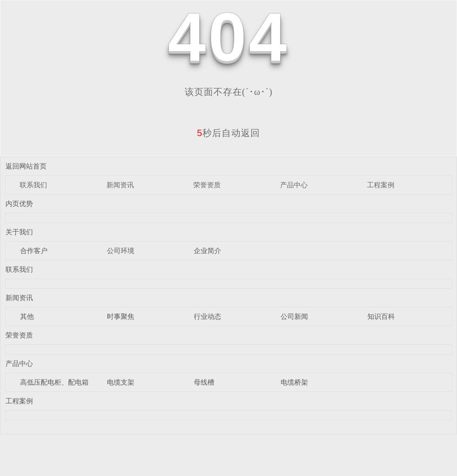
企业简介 (207, 251)
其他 (27, 316)
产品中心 (294, 185)
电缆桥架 (294, 382)
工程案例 (381, 185)
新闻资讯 (120, 185)
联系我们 (33, 185)
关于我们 (19, 232)
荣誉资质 (207, 185)
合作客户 (34, 251)
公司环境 (121, 251)
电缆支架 (121, 382)
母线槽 (204, 382)
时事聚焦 (121, 316)
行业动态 (207, 316)
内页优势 (19, 204)
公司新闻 (294, 316)
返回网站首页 (26, 166)
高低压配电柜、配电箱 (54, 382)
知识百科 (381, 316)
